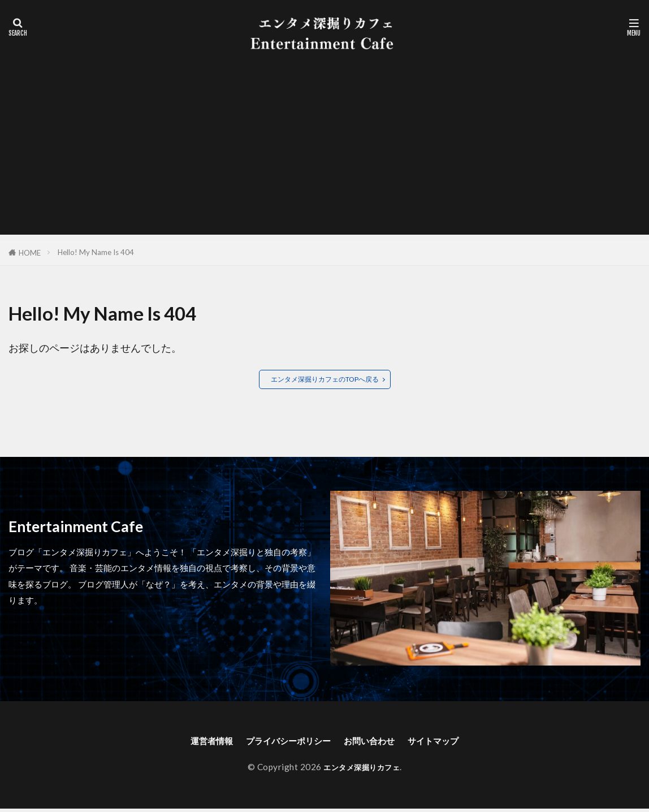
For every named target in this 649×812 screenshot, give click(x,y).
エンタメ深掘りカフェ (362, 770)
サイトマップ (451, 743)
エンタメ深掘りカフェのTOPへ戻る (325, 379)
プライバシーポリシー (283, 743)
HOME (30, 253)
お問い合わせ (377, 743)
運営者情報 (193, 743)
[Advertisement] (324, 156)
